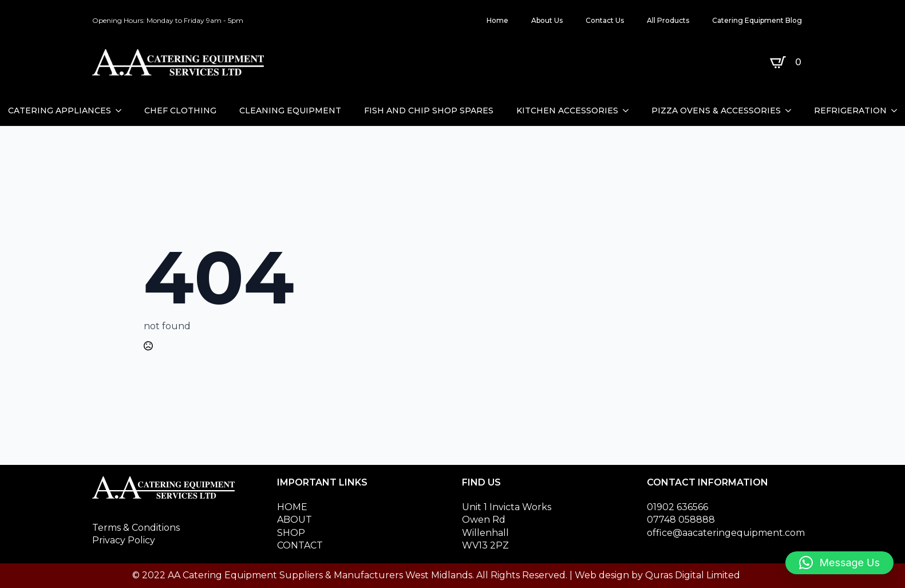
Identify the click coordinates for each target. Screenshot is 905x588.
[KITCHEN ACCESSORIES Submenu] (629, 111)
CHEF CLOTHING (180, 111)
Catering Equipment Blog (757, 20)
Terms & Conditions (136, 528)
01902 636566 (677, 507)
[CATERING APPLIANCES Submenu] (122, 111)
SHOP (291, 533)
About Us (547, 20)
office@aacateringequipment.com (726, 533)
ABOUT (295, 520)
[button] (839, 563)
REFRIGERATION (850, 111)
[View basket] (788, 62)
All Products (668, 20)
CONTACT (300, 545)
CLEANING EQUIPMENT (290, 111)
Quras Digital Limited (693, 575)
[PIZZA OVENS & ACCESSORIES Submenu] (792, 111)
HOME (292, 507)
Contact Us (605, 20)
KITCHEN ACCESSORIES (567, 111)
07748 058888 (681, 520)
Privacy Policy (124, 540)
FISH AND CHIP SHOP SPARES (429, 111)
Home (497, 20)
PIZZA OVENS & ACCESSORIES (716, 111)
